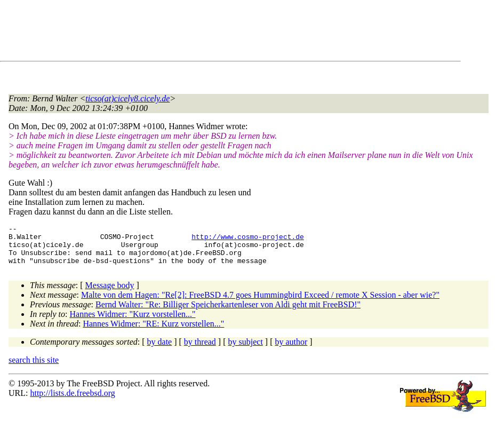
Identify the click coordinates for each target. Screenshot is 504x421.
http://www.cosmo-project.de (248, 240)
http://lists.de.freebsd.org (72, 401)
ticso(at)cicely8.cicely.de (127, 98)
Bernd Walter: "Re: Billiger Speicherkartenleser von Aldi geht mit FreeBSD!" (228, 312)
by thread (200, 350)
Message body (110, 293)
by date (160, 350)
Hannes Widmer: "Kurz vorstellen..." (133, 322)
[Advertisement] (203, 33)
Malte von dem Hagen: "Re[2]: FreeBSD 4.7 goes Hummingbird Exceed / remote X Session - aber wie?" (260, 303)
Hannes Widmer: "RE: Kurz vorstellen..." (153, 332)
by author (291, 350)
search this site (34, 368)
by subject (246, 350)
